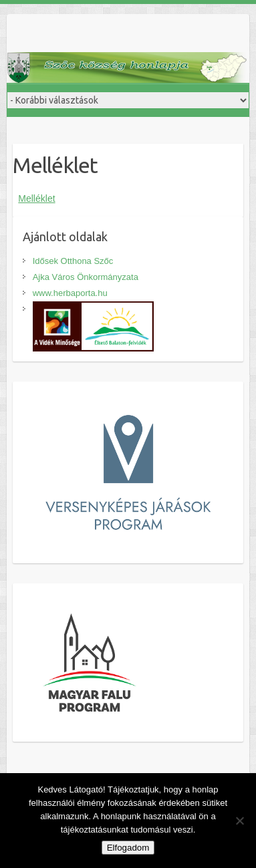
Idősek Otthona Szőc (73, 261)
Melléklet (36, 198)
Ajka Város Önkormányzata (86, 277)
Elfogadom (128, 848)
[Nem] (239, 821)
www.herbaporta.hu (70, 293)
